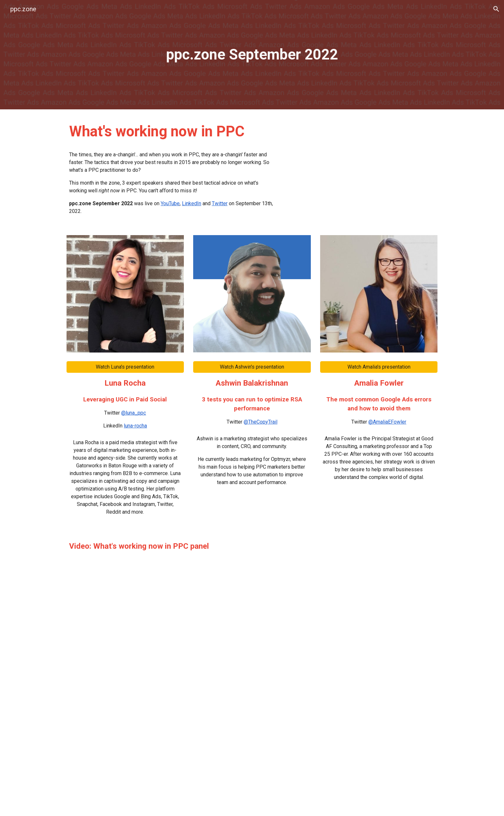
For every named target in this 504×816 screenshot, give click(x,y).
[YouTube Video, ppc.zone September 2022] (363, 168)
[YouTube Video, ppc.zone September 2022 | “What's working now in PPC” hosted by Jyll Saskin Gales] (252, 682)
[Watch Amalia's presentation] (379, 367)
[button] (496, 9)
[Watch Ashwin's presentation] (252, 367)
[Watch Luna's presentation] (125, 367)
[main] (252, 55)
